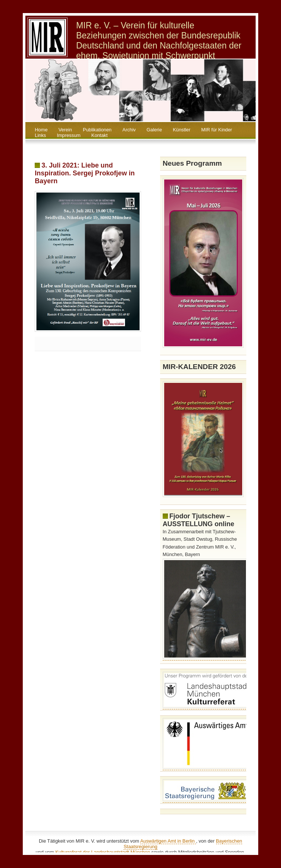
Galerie (154, 130)
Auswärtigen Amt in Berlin (168, 841)
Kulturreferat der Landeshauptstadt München (103, 852)
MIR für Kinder (217, 130)
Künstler (182, 130)
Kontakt (99, 135)
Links (40, 135)
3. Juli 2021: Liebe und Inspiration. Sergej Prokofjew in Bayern (85, 173)
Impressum (68, 135)
